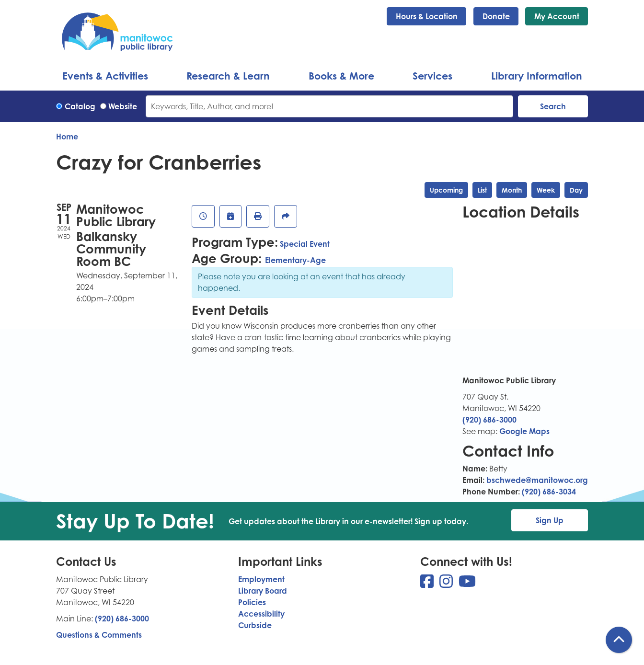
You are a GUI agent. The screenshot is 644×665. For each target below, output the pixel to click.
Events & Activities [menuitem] (105, 76)
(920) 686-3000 (489, 420)
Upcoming (446, 190)
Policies (252, 602)
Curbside (255, 625)
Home (67, 137)
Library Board (263, 591)
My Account (557, 16)
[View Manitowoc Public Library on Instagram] (447, 584)
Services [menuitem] (432, 76)
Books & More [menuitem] (341, 76)
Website (123, 106)
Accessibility (261, 614)
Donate (496, 16)
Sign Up (550, 520)
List (482, 190)
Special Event (305, 244)
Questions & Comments (99, 635)
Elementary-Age (295, 260)
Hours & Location (427, 16)
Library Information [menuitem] (537, 76)
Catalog (80, 106)
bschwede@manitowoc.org (537, 480)
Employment (261, 579)
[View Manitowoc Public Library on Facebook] (428, 584)
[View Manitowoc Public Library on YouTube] (467, 584)
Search (553, 106)
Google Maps (524, 431)
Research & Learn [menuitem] (228, 76)
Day (576, 190)
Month (512, 190)
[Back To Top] (619, 640)
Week (546, 190)
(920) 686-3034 (549, 492)
